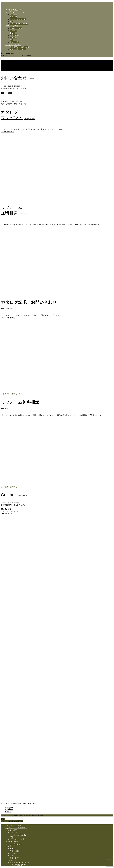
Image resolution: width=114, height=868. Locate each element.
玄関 (12, 40)
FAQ (12, 21)
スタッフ (13, 17)
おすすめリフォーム (13, 45)
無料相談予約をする (9, 487)
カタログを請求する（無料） (12, 394)
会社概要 (13, 15)
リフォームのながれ (18, 19)
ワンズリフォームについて (16, 12)
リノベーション (16, 28)
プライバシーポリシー (19, 24)
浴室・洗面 (14, 35)
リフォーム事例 (12, 26)
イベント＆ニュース (13, 10)
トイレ (12, 33)
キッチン (13, 31)
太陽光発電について (18, 49)
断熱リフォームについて (20, 47)
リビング (13, 38)
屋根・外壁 (14, 42)
